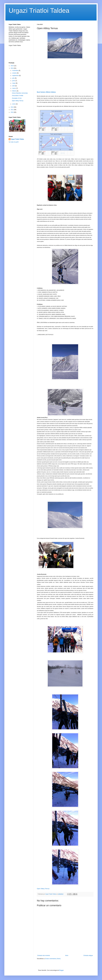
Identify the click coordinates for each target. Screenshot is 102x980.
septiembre (16, 76)
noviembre (15, 71)
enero (14, 104)
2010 (12, 112)
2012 (12, 107)
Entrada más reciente (44, 955)
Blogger (61, 970)
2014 (12, 66)
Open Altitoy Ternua (43, 889)
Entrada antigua (88, 955)
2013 (12, 68)
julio (14, 78)
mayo (14, 83)
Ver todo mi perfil (14, 142)
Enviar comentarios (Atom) (53, 959)
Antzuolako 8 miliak (18, 96)
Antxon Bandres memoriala (20, 93)
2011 (12, 110)
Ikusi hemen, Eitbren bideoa (46, 92)
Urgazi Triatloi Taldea (39, 11)
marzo (14, 88)
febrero (14, 91)
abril (14, 86)
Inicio (67, 955)
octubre (15, 73)
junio (14, 81)
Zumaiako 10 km (17, 98)
